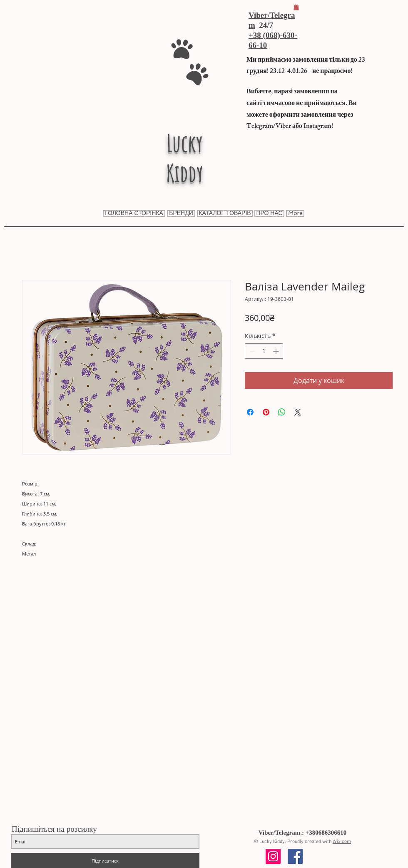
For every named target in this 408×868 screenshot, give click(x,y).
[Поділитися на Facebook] (250, 412)
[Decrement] (251, 351)
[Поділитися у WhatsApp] (282, 412)
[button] (296, 7)
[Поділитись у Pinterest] (266, 412)
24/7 (264, 25)
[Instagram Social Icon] (273, 856)
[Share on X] (298, 412)
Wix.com (342, 842)
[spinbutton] (264, 351)
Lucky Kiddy (185, 158)
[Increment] (277, 351)
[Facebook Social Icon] (295, 856)
